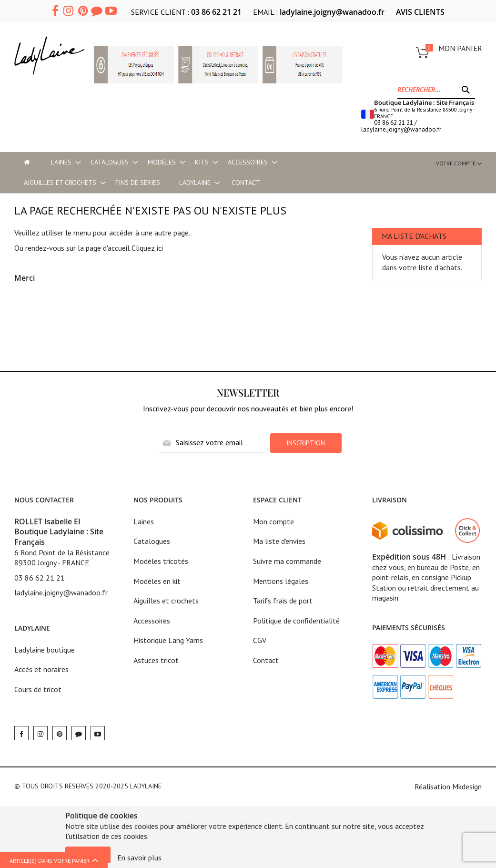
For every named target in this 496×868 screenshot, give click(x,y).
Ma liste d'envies (279, 541)
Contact (266, 660)
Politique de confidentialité (296, 621)
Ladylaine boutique (45, 650)
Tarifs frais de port (283, 601)
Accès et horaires (41, 669)
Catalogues (152, 541)
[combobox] (436, 90)
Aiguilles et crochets (166, 601)
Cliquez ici (147, 248)
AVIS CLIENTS (420, 12)
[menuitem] (61, 162)
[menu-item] (27, 162)
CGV (260, 640)
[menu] (149, 173)
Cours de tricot (38, 689)
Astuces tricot (156, 660)
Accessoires (152, 621)
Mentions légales (281, 581)
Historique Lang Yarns (168, 640)
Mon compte (273, 521)
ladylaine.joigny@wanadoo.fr (332, 12)
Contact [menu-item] (246, 183)
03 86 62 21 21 (216, 12)
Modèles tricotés (161, 561)
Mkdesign (467, 786)
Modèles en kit (157, 581)
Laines (144, 521)
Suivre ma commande (287, 561)
